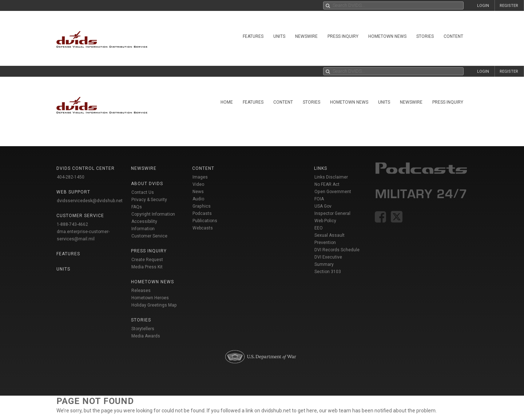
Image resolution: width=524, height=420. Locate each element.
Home (227, 102)
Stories (425, 36)
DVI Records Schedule (337, 250)
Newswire (306, 36)
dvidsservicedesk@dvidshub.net (90, 201)
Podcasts (202, 213)
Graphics (202, 206)
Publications (205, 221)
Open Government (333, 192)
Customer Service (149, 236)
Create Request (147, 260)
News (198, 192)
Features (253, 36)
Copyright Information (153, 214)
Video (198, 184)
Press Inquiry (343, 36)
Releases (141, 291)
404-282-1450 (71, 177)
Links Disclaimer (331, 177)
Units (279, 36)
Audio (198, 199)
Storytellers (143, 329)
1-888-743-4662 (72, 224)
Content (453, 36)
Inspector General (332, 213)
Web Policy (325, 221)
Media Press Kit (147, 267)
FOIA (319, 199)
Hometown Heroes (150, 298)
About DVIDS (147, 184)
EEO (319, 228)
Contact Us (143, 192)
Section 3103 (328, 272)
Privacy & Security (149, 200)
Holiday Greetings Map (154, 305)
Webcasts (203, 228)
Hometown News (387, 36)
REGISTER (509, 6)
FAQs (137, 207)
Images (200, 177)
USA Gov (323, 206)
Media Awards (146, 336)
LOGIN (483, 6)
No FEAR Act (327, 184)
